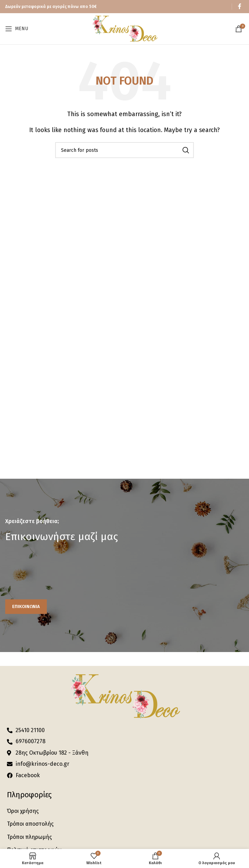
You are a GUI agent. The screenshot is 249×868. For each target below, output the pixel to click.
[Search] (124, 150)
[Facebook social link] (240, 6)
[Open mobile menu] (17, 29)
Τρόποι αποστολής (30, 824)
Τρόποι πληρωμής (29, 837)
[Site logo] (124, 28)
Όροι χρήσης (23, 811)
